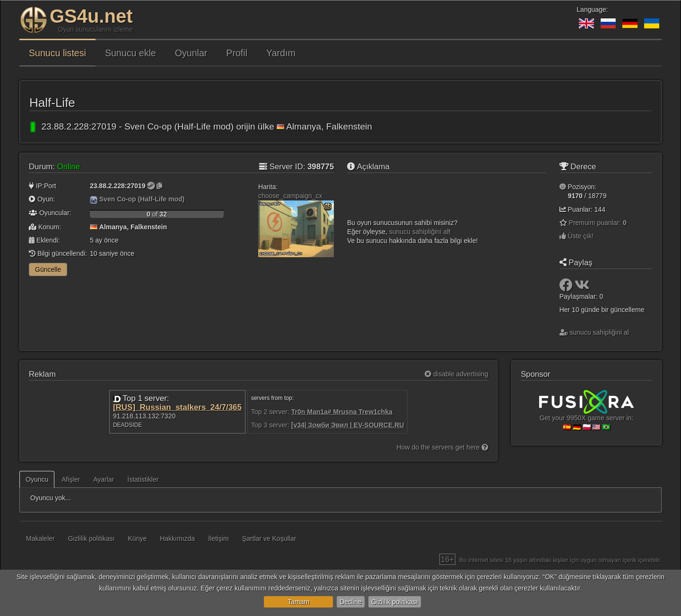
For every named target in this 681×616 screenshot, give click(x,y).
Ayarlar (104, 479)
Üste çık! (576, 236)
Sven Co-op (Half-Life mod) (142, 199)
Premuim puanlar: (598, 223)
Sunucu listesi (57, 53)
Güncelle (48, 269)
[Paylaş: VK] (582, 287)
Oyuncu (37, 479)
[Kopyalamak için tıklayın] (159, 186)
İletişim (218, 538)
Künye (138, 538)
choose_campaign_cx (290, 196)
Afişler (71, 479)
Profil (237, 53)
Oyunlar (191, 53)
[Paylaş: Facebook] (567, 287)
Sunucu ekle (131, 53)
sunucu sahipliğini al (419, 232)
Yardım (281, 53)
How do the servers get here (443, 447)
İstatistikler (143, 479)
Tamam (298, 602)
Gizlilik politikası (395, 602)
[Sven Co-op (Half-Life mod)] (94, 199)
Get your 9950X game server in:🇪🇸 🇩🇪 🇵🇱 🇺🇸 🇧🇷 (586, 414)
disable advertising (456, 374)
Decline (351, 602)
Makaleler (40, 538)
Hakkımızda (177, 538)
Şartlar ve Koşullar (269, 538)
